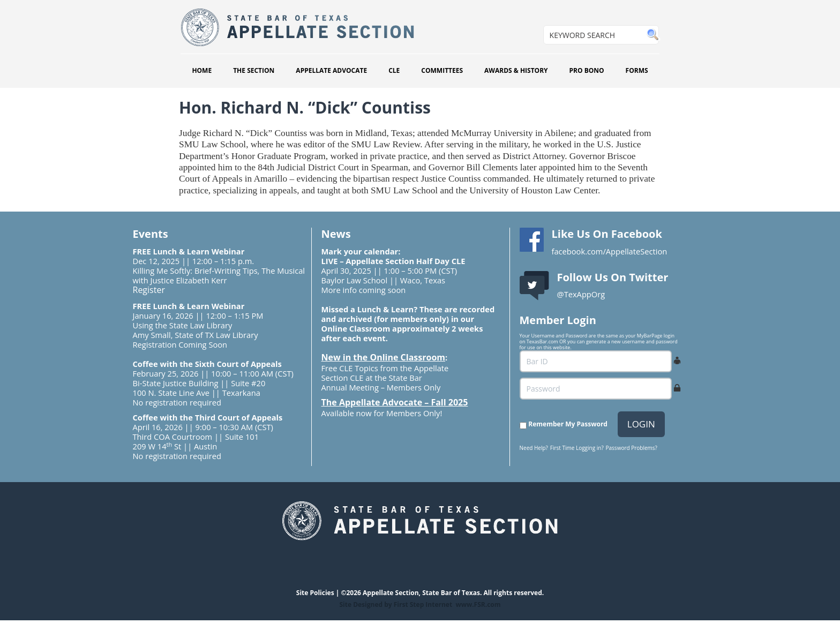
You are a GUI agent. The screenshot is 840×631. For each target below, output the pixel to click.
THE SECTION (254, 70)
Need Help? (534, 448)
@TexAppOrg (581, 294)
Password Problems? (632, 448)
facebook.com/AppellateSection (610, 251)
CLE (394, 70)
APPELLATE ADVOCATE (331, 70)
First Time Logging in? (577, 448)
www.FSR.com (478, 604)
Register (149, 290)
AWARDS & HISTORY (516, 70)
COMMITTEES (442, 70)
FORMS (637, 70)
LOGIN (641, 424)
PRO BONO (587, 70)
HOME (202, 70)
